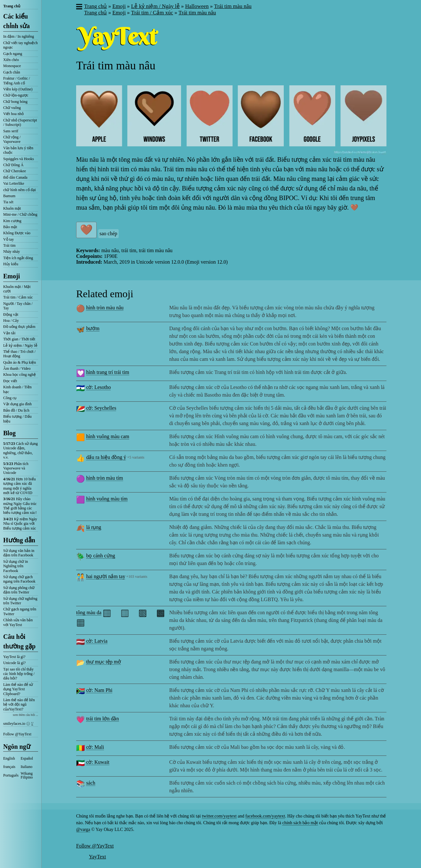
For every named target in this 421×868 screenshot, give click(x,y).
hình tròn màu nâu (105, 308)
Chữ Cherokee (15, 171)
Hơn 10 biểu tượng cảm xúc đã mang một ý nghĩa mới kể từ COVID (20, 486)
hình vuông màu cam (108, 436)
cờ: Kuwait (98, 762)
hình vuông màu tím (107, 499)
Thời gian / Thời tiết (19, 339)
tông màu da (89, 612)
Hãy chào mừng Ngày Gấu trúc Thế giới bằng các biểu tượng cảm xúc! (20, 506)
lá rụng (94, 527)
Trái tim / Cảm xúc (18, 297)
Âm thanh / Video (17, 368)
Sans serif (11, 131)
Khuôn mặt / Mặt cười (17, 289)
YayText (97, 857)
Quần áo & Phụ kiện (20, 362)
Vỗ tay (8, 239)
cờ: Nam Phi (99, 690)
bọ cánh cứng (100, 556)
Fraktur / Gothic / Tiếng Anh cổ (17, 81)
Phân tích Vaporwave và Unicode (16, 468)
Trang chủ (12, 6)
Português (11, 775)
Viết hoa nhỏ (13, 114)
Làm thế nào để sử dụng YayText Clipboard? (18, 689)
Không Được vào (17, 233)
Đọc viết (10, 381)
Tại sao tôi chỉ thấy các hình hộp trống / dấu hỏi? (19, 674)
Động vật (11, 314)
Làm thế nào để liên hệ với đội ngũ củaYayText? (19, 705)
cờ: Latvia (97, 641)
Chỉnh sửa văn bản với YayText (18, 622)
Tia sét (8, 202)
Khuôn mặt (12, 208)
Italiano (27, 767)
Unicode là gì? (14, 663)
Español (27, 758)
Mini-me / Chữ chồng (20, 214)
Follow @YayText (17, 734)
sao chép (108, 233)
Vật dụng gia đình (17, 404)
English (9, 758)
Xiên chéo (11, 60)
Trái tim (9, 245)
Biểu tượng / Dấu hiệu (17, 419)
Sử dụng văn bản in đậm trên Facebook (19, 553)
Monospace (12, 66)
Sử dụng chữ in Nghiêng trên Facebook (16, 566)
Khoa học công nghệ (20, 375)
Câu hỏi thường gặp (19, 641)
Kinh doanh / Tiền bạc (17, 389)
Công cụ (10, 398)
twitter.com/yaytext (219, 816)
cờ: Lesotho (98, 387)
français (9, 767)
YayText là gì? (14, 657)
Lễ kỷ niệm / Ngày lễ (20, 345)
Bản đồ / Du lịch (16, 410)
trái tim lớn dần (102, 719)
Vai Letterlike (14, 183)
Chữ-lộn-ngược (16, 95)
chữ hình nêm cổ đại (20, 190)
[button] (79, 7)
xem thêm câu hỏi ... (25, 715)
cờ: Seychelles (101, 408)
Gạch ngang (13, 54)
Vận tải (9, 333)
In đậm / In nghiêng (19, 36)
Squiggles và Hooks (19, 159)
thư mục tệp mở (103, 662)
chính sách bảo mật (300, 823)
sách (91, 783)
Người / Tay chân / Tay (18, 306)
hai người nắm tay (106, 576)
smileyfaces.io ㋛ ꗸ (18, 724)
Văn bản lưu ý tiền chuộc (18, 150)
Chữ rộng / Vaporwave (12, 139)
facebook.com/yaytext (265, 816)
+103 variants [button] (137, 577)
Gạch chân (12, 72)
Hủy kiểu (11, 264)
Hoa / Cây (11, 321)
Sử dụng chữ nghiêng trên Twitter (20, 601)
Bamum (9, 196)
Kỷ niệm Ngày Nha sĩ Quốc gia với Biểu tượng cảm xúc (20, 524)
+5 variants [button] (136, 457)
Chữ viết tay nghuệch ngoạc (20, 45)
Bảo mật (10, 227)
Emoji (12, 276)
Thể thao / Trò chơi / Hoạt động (19, 354)
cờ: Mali (95, 747)
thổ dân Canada (15, 177)
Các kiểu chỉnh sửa (16, 21)
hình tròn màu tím (104, 478)
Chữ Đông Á (13, 165)
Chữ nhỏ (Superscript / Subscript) (20, 122)
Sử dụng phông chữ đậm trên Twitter (19, 590)
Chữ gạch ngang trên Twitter (20, 611)
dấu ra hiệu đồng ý (106, 457)
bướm (93, 328)
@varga (83, 829)
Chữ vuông (12, 108)
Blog (9, 433)
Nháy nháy (12, 252)
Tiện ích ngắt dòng (18, 258)
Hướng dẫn (19, 540)
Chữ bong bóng (15, 102)
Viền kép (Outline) (18, 89)
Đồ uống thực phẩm (19, 327)
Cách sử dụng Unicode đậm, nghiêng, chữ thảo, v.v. (20, 450)
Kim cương (12, 221)
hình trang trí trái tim (107, 372)
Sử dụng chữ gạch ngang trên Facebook (19, 579)
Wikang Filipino (27, 775)
